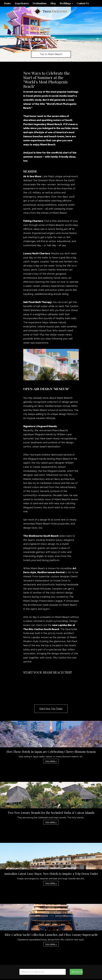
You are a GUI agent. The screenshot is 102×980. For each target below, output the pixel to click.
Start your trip (77, 972)
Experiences (22, 3)
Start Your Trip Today (51, 709)
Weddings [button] (66, 3)
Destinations (40, 3)
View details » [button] (51, 761)
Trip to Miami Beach (51, 54)
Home (7, 3)
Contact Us (83, 3)
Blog (53, 3)
